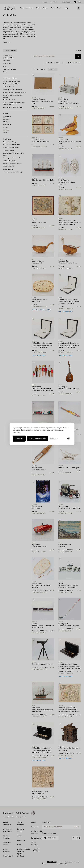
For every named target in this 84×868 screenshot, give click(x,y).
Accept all (19, 438)
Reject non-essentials (38, 438)
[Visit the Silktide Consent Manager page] (68, 439)
